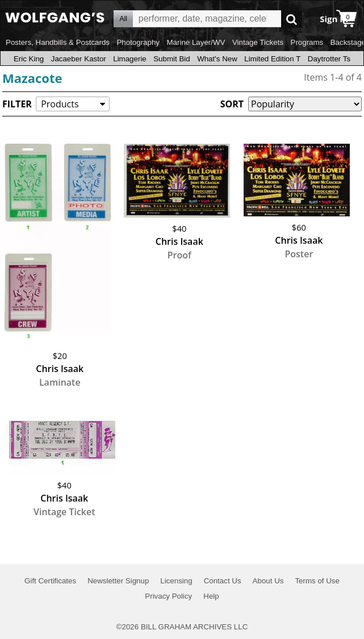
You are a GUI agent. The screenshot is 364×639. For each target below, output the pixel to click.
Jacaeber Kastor (79, 59)
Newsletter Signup (118, 581)
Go (292, 19)
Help (211, 596)
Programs (307, 42)
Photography (138, 42)
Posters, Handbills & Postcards (58, 42)
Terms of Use (317, 581)
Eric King (29, 59)
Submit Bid (171, 59)
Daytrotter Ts (329, 59)
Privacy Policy (168, 596)
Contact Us (223, 581)
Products (60, 104)
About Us (268, 581)
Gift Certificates (50, 581)
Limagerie (130, 59)
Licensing (176, 581)
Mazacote (32, 78)
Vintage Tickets (258, 42)
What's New (217, 59)
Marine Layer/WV (196, 42)
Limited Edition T (272, 59)
